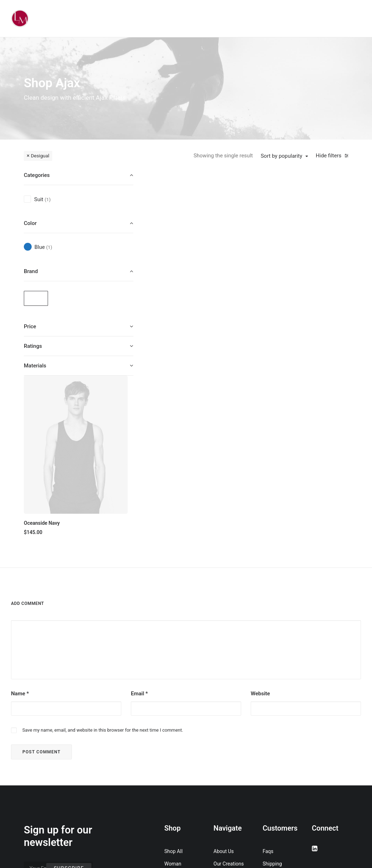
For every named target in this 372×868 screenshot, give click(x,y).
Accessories (178, 735)
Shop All (173, 685)
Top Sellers (177, 797)
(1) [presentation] (47, 199)
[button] (188, 211)
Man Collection (181, 722)
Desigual (40, 156)
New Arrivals (178, 747)
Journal (222, 722)
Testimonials (228, 710)
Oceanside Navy (177, 259)
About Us (224, 685)
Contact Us (226, 747)
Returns (271, 710)
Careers (222, 735)
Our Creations (228, 697)
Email (139, 527)
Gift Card (174, 785)
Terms (270, 722)
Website (260, 527)
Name (20, 527)
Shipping (272, 697)
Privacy (271, 735)
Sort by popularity (281, 156)
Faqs (268, 685)
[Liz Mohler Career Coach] (20, 19)
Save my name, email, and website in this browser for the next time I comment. (103, 564)
